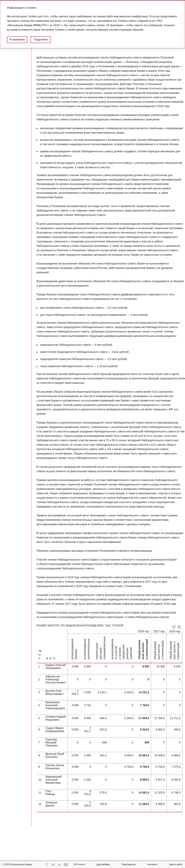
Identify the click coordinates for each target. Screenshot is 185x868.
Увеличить (179, 627)
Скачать (174, 627)
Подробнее (41, 40)
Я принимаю (17, 40)
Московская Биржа (21, 864)
